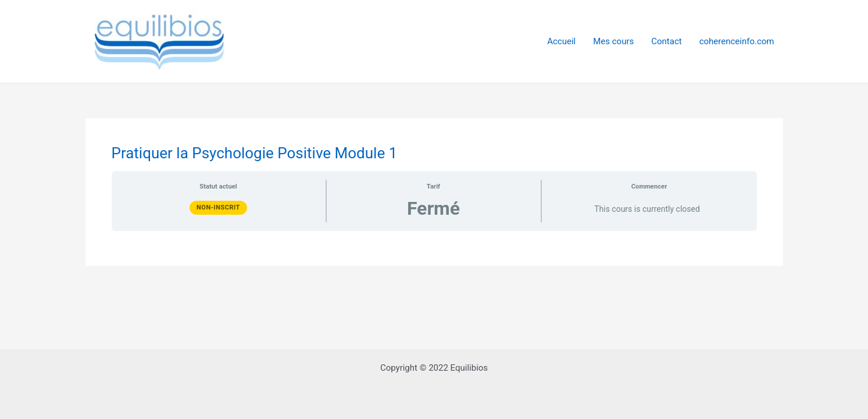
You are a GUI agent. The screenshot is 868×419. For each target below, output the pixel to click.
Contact (666, 41)
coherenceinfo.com (737, 41)
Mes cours (613, 41)
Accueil (561, 41)
